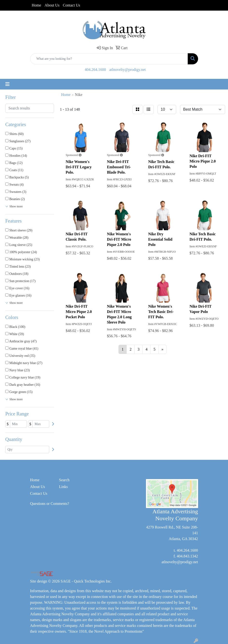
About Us (52, 5)
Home (37, 5)
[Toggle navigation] (7, 84)
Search (64, 480)
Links (63, 487)
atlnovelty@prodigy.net (128, 70)
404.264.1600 (95, 70)
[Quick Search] (109, 59)
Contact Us (71, 5)
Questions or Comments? (50, 504)
